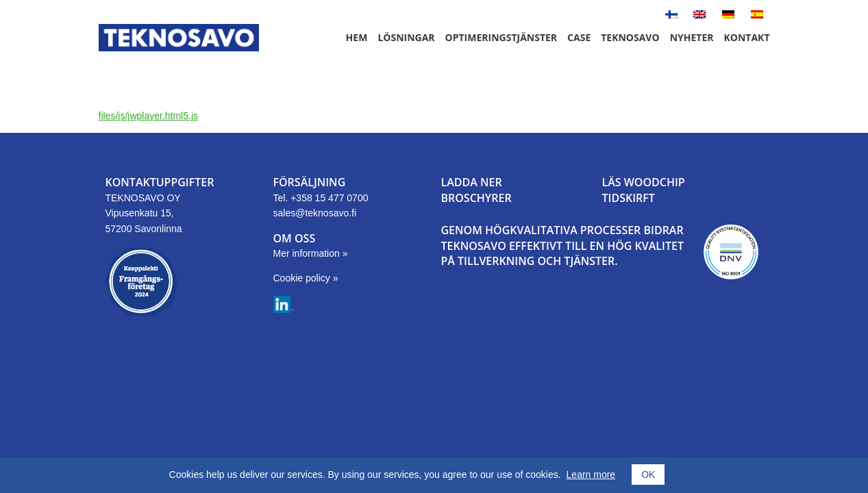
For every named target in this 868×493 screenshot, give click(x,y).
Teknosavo (630, 37)
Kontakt (747, 37)
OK (648, 475)
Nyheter (692, 37)
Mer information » (311, 253)
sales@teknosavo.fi (315, 213)
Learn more (591, 475)
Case (579, 37)
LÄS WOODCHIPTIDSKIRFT (644, 190)
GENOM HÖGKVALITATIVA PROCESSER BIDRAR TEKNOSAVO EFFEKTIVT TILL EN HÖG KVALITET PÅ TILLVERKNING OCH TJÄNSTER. (562, 245)
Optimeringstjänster (501, 37)
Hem (357, 37)
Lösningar (406, 37)
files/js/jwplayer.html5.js (149, 116)
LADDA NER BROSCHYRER (476, 190)
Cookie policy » (306, 278)
